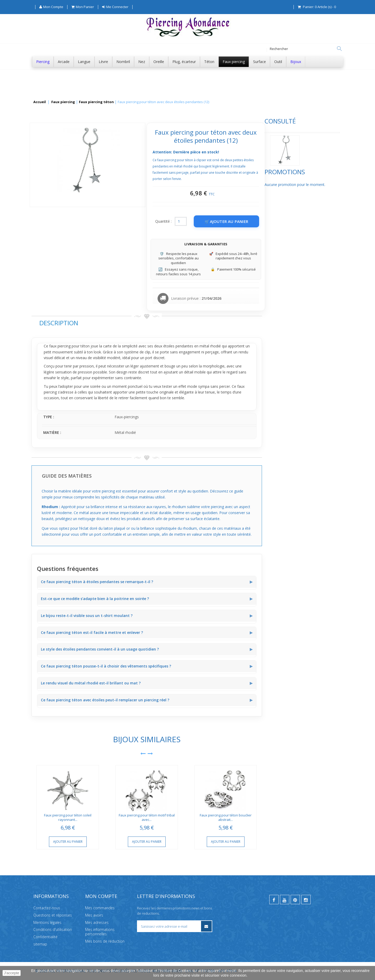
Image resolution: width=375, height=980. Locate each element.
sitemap (40, 944)
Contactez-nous (47, 908)
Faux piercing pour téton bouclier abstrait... (303, 817)
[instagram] (306, 900)
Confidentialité (45, 937)
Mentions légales (47, 922)
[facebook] (274, 900)
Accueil (40, 102)
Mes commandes (100, 908)
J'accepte (12, 973)
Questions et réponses (53, 915)
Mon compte (101, 896)
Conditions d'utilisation (53, 929)
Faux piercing (63, 102)
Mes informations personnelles (100, 932)
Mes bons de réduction (105, 941)
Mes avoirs (94, 915)
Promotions (52, 190)
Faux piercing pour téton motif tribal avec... (224, 817)
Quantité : (241, 221)
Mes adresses (97, 922)
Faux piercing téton (96, 102)
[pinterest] (295, 900)
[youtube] (285, 900)
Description (136, 323)
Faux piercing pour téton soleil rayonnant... (146, 817)
